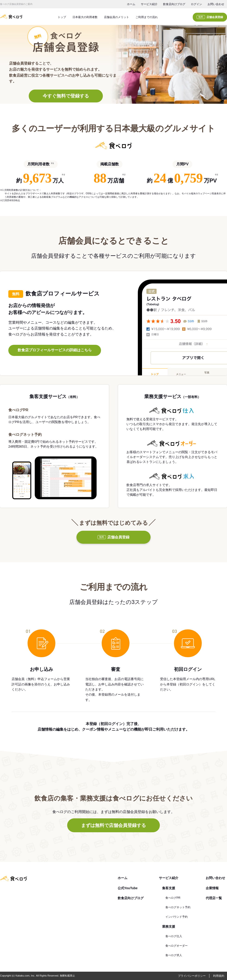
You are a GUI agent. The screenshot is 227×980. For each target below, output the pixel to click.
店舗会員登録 (210, 17)
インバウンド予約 (177, 917)
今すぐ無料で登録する (66, 96)
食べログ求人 (174, 955)
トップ (62, 17)
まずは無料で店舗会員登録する (113, 825)
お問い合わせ (216, 4)
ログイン (196, 4)
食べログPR (173, 898)
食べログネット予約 (178, 907)
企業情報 (212, 888)
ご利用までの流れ (147, 17)
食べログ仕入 (174, 936)
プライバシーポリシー (192, 976)
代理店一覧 (214, 898)
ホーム (131, 4)
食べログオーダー (177, 946)
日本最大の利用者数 (85, 17)
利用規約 (219, 976)
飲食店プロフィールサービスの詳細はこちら (55, 350)
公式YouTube (128, 888)
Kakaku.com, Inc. (25, 976)
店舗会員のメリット (117, 17)
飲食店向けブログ (174, 4)
